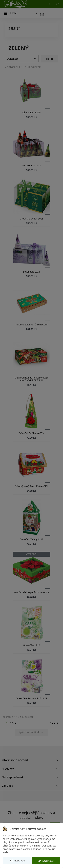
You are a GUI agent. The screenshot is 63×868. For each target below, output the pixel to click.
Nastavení (17, 861)
